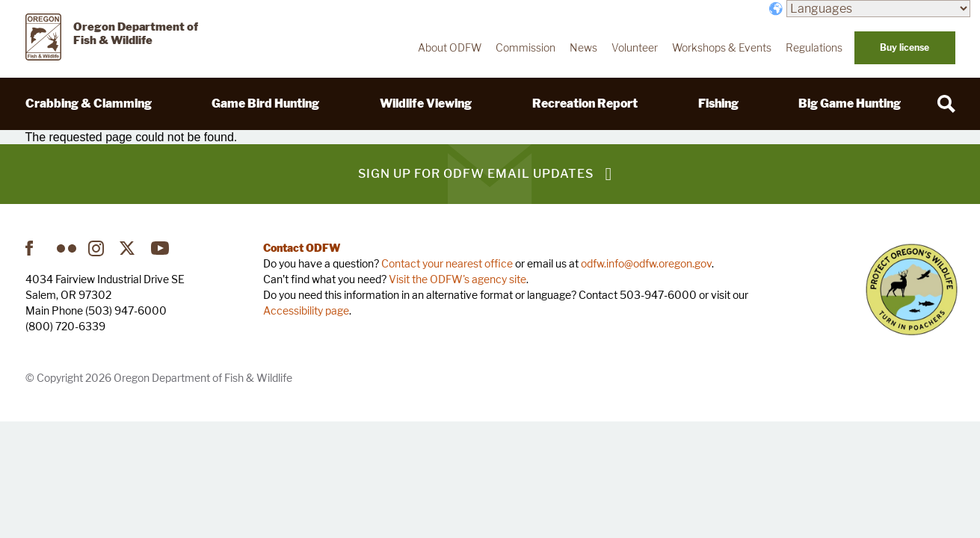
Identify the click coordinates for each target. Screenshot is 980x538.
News (583, 48)
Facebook (35, 248)
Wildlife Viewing (426, 103)
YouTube (161, 248)
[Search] (946, 104)
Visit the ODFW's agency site (457, 279)
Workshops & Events (722, 48)
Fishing (718, 103)
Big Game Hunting (850, 103)
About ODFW (450, 48)
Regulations (814, 48)
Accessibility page (306, 310)
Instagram (98, 248)
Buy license (905, 47)
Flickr (67, 248)
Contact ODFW (302, 248)
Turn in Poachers (912, 290)
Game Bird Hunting (265, 103)
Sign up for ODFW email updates (476, 174)
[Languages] (878, 9)
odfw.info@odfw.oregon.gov (646, 263)
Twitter (129, 248)
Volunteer (635, 48)
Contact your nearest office (447, 263)
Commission (526, 48)
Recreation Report (585, 103)
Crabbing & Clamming (89, 103)
